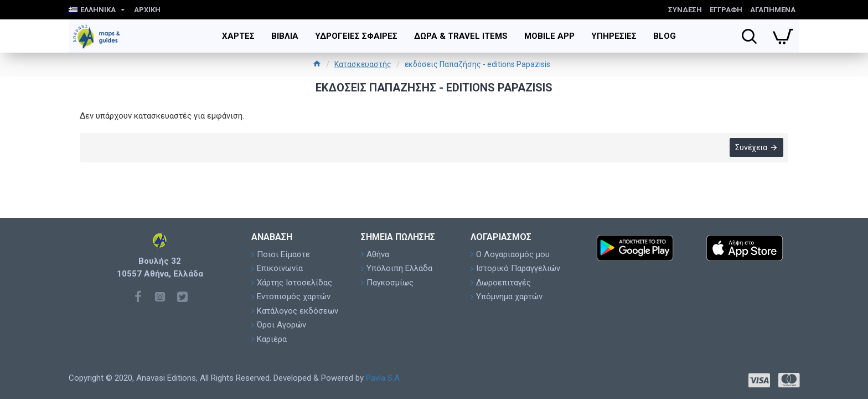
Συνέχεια (751, 148)
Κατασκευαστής (363, 64)
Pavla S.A (383, 378)
